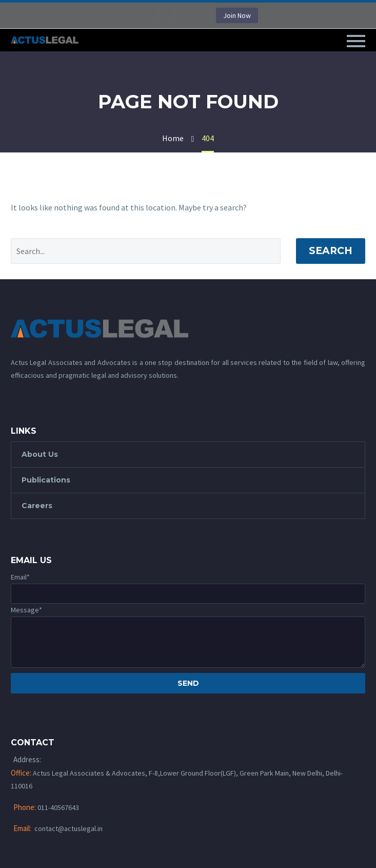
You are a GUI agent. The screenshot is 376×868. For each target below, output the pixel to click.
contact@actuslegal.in (68, 828)
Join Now (237, 15)
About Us (40, 454)
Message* (26, 610)
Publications (46, 480)
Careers (37, 506)
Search (331, 251)
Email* (20, 577)
